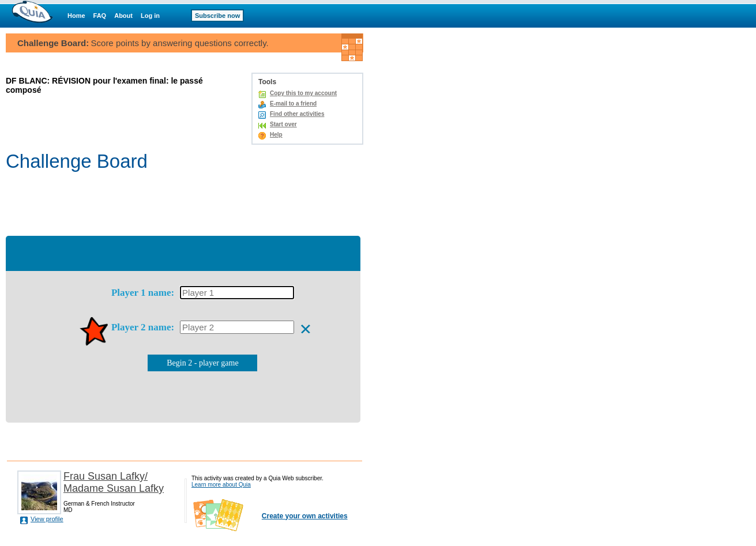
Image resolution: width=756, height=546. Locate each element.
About (123, 16)
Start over (283, 124)
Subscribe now (217, 16)
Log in (150, 16)
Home (76, 16)
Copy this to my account (303, 93)
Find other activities (297, 114)
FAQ (100, 16)
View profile (47, 519)
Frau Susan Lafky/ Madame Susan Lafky (114, 482)
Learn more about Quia (221, 485)
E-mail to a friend (293, 103)
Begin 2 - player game (202, 363)
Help (276, 135)
